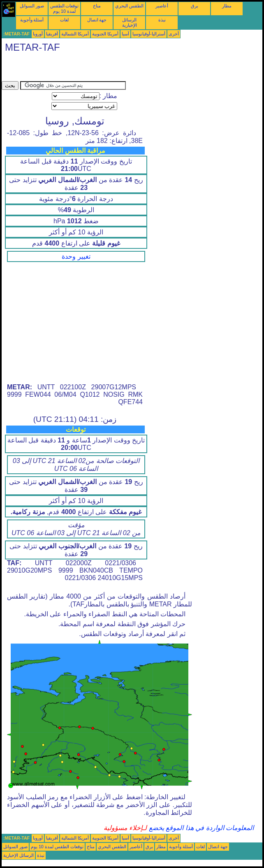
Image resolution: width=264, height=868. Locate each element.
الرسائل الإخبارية (130, 22)
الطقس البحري (129, 6)
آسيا (125, 34)
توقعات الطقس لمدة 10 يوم (65, 8)
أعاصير (162, 6)
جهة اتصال (97, 20)
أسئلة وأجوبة (32, 20)
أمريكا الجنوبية (105, 34)
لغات (64, 20)
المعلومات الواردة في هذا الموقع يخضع (200, 828)
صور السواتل (32, 6)
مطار (227, 6)
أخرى (174, 34)
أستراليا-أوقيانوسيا (149, 34)
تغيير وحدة (76, 256)
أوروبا (38, 34)
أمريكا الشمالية (75, 34)
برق (195, 6)
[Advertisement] (98, 69)
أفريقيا (52, 34)
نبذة (162, 20)
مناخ (97, 6)
